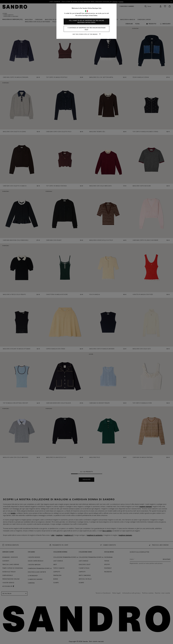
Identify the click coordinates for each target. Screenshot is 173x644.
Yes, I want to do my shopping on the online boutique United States (86, 21)
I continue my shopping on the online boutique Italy (87, 29)
